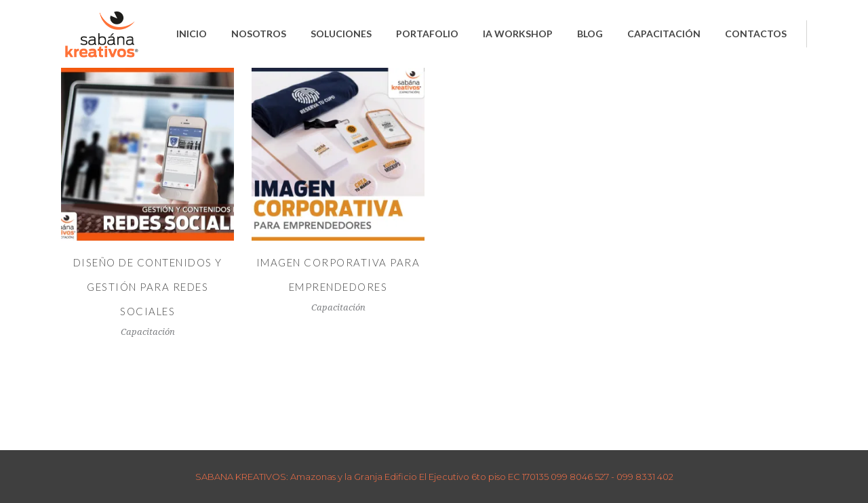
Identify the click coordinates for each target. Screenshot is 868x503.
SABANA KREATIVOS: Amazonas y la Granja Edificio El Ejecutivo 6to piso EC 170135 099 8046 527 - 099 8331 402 (434, 477)
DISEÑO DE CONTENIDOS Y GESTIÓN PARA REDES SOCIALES (148, 287)
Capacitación (148, 332)
